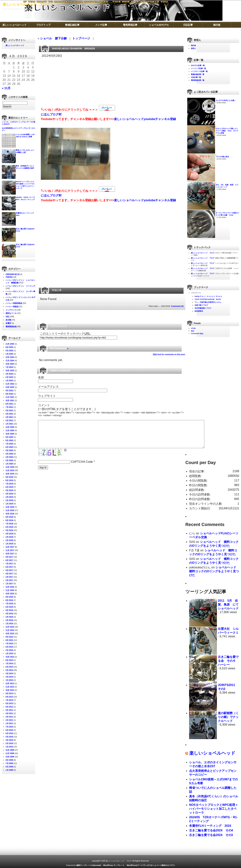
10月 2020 (10, 434)
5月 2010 (9, 733)
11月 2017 (10, 550)
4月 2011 (9, 713)
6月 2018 (9, 527)
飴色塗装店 (199, 311)
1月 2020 (9, 464)
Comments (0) (177, 306)
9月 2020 (9, 437)
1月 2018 (9, 544)
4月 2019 (9, 494)
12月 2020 (10, 427)
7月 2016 (9, 604)
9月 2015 (9, 637)
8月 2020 (9, 440)
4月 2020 (9, 454)
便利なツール (11, 313)
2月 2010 (9, 743)
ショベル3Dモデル (159, 25)
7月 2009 (9, 763)
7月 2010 (9, 727)
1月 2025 (9, 354)
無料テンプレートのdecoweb (89, 865)
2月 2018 (9, 540)
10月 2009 (10, 757)
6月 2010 (9, 730)
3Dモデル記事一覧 (198, 65)
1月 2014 (9, 680)
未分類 (8, 320)
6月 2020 (9, 447)
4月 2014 (9, 674)
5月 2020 (9, 450)
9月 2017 (9, 557)
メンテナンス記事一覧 (199, 71)
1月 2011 (9, 723)
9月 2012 (9, 707)
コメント (44, 405)
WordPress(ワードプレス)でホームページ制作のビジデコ (151, 865)
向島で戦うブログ (201, 305)
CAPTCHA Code (82, 467)
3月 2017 (9, 577)
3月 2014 (9, 677)
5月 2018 (9, 530)
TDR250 (9, 277)
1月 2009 (9, 770)
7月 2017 (9, 564)
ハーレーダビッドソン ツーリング (20, 286)
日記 (7, 317)
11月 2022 (10, 384)
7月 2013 (9, 700)
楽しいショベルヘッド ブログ (26, 4)
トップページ (81, 38)
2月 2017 (9, 580)
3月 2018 (9, 537)
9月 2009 (9, 760)
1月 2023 (9, 381)
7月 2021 (9, 407)
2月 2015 (9, 650)
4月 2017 (9, 574)
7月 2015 (9, 644)
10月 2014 (10, 657)
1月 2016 (9, 624)
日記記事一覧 (196, 77)
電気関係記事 (130, 25)
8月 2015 (9, 640)
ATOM (193, 328)
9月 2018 (9, 517)
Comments (197, 333)
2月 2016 (9, 620)
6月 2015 (9, 647)
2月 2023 (9, 377)
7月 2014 (9, 664)
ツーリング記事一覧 (198, 68)
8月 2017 (9, 560)
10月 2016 (10, 594)
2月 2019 (9, 500)
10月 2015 (10, 634)
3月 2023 (9, 374)
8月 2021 (9, 404)
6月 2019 (9, 487)
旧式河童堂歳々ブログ (203, 308)
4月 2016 (9, 614)
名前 (41, 377)
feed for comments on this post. (169, 354)
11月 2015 (10, 630)
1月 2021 (9, 424)
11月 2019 (10, 470)
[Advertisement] (60, 80)
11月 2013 (10, 687)
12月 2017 (10, 547)
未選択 (8, 323)
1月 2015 (9, 654)
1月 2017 (9, 584)
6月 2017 (9, 567)
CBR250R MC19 (13, 274)
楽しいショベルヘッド (14, 25)
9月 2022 (9, 391)
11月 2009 (10, 753)
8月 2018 (9, 520)
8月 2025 (9, 347)
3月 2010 (9, 740)
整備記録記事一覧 (198, 74)
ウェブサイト (47, 396)
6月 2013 (9, 703)
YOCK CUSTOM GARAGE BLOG (208, 299)
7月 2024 (9, 367)
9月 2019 (9, 477)
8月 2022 (9, 394)
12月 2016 (10, 587)
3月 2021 (9, 417)
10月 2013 (10, 690)
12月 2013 (10, 684)
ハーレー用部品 (12, 307)
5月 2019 (9, 490)
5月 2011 (9, 710)
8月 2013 (9, 697)
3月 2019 (9, 497)
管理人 (193, 48)
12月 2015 (10, 627)
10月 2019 (10, 474)
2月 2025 (9, 351)
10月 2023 (10, 371)
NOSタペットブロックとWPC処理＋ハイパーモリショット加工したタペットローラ (214, 809)
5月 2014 (9, 670)
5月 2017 (9, 570)
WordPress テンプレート (114, 865)
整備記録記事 (72, 25)
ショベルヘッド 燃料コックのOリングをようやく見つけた (214, 571)
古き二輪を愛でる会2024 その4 (211, 830)
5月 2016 (9, 610)
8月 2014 (9, 660)
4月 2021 (9, 414)
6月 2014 (9, 667)
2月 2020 (9, 460)
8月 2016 (9, 600)
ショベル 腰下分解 (53, 38)
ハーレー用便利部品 (14, 303)
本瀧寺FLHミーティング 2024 (210, 826)
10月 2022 (10, 387)
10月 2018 (10, 514)
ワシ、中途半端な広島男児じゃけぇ (208, 302)
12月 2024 (10, 357)
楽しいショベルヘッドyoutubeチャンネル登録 (145, 119)
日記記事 (188, 25)
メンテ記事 (101, 25)
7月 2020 (9, 444)
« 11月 (6, 88)
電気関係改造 (11, 327)
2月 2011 (9, 720)
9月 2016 (9, 597)
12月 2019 (10, 467)
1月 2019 (9, 504)
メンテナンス (11, 310)
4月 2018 (9, 534)
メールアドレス (48, 387)
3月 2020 (9, 457)
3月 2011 (9, 717)
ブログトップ (43, 25)
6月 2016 (9, 607)
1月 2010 (9, 747)
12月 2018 (10, 507)
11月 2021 (10, 397)
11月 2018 (10, 510)
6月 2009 (9, 767)
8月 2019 (9, 480)
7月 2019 (9, 484)
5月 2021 (9, 411)
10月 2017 (10, 554)
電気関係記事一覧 (198, 80)
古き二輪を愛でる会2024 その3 (211, 835)
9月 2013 (9, 693)
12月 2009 (10, 750)
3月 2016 (9, 617)
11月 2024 (10, 361)
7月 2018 (9, 524)
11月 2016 (10, 590)
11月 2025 (10, 344)
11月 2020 (10, 430)
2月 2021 (9, 420)
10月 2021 (10, 401)
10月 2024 (10, 364)
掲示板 (217, 25)
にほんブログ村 (51, 114)
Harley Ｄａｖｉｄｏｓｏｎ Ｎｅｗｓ (208, 296)
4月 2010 (9, 737)
